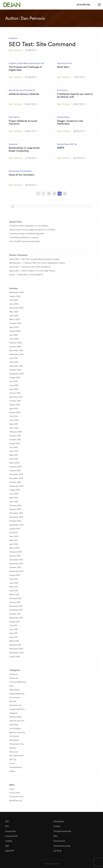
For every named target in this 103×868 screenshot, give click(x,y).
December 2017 (16, 397)
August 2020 (15, 331)
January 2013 (15, 556)
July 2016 (13, 416)
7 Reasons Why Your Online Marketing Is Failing (44, 263)
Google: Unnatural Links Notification (70, 122)
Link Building (15, 729)
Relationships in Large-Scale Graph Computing (24, 149)
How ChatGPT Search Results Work (25, 241)
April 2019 (14, 362)
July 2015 (13, 447)
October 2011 (15, 614)
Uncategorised (15, 767)
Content (9, 841)
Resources (14, 752)
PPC (7, 826)
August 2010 (15, 657)
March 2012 (14, 595)
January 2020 (15, 347)
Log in (12, 789)
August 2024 (15, 296)
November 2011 (16, 610)
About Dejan (59, 821)
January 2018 (15, 393)
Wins (56, 836)
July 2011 (13, 626)
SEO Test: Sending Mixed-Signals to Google (41, 259)
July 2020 (14, 335)
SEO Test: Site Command (42, 44)
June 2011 (14, 629)
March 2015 (14, 463)
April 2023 (14, 316)
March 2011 (14, 641)
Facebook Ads (12, 836)
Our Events (14, 736)
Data (11, 686)
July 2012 (13, 579)
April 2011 (14, 637)
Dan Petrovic (15, 50)
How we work (59, 841)
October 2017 (15, 401)
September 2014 (16, 486)
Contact (57, 826)
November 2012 (16, 564)
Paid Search (30, 90)
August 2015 (15, 443)
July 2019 (13, 358)
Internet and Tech (37, 63)
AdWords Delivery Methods (24, 94)
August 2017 (15, 405)
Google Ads (10, 831)
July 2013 (13, 533)
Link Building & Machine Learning (24, 238)
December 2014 (16, 474)
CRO (7, 846)
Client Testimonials (62, 846)
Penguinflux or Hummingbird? (30, 275)
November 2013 (16, 517)
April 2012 (14, 591)
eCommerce (15, 697)
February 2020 (16, 343)
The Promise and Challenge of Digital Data (25, 68)
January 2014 (15, 509)
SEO (7, 821)
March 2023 (15, 319)
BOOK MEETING (83, 5)
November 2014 (16, 478)
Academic (13, 38)
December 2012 (16, 560)
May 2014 (14, 498)
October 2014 (15, 482)
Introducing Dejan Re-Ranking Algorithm (27, 234)
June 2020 (14, 339)
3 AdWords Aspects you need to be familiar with (75, 95)
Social (12, 763)
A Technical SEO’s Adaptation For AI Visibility (29, 226)
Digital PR (9, 851)
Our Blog (57, 851)
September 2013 (16, 525)
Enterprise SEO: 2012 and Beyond (36, 267)
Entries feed (15, 793)
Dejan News (23, 63)
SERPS (61, 148)
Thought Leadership (62, 831)
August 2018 (15, 378)
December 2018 (16, 366)
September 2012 (16, 571)
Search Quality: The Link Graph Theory (39, 271)
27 (65, 194)
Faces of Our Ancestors (21, 175)
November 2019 (16, 351)
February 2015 (15, 467)
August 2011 (14, 622)
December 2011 (16, 606)
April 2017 (14, 409)
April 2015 (14, 459)
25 (54, 194)
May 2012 (13, 587)
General (13, 701)
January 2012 (15, 602)
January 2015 (15, 471)
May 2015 (13, 455)
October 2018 (15, 370)
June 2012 (14, 583)
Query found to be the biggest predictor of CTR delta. (32, 230)
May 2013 (13, 540)
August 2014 (15, 490)
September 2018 (16, 374)
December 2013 (16, 513)
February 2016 (15, 432)
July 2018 (13, 381)
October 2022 (15, 323)
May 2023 (14, 312)
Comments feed (16, 797)
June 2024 (14, 304)
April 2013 (14, 544)
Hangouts (13, 713)
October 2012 (15, 567)
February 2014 (15, 506)
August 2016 (15, 412)
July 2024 (14, 300)
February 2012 (15, 598)
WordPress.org (16, 801)
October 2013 (15, 521)
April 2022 (14, 327)
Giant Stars (63, 67)
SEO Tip (73, 144)
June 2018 (14, 385)
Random (28, 171)
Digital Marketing (17, 694)
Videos (12, 771)
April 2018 (14, 389)
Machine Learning (17, 732)
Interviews (14, 725)
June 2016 (14, 420)
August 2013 (15, 529)
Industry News (63, 117)
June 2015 (14, 451)
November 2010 (16, 649)
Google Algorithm (17, 709)
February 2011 (15, 645)
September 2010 (16, 653)
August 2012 (15, 575)
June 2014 (14, 494)
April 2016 (14, 428)
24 (49, 194)
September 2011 (16, 618)
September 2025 (17, 292)
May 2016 (14, 424)
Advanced (13, 144)
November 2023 (16, 308)
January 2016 (15, 436)
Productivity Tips (16, 744)
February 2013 (15, 552)
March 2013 (14, 548)
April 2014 (14, 502)
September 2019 (16, 354)
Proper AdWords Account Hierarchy (23, 122)
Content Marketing (18, 682)
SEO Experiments (17, 756)
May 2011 (13, 633)
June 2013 (14, 536)
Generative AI (15, 705)
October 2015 (15, 440)
